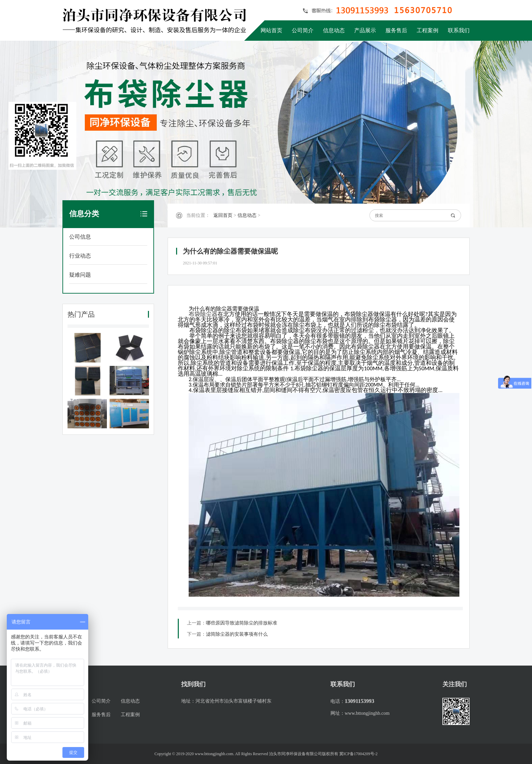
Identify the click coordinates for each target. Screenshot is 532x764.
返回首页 (223, 215)
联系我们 (459, 30)
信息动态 (334, 30)
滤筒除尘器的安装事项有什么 (237, 634)
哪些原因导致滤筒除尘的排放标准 (242, 623)
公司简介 (303, 30)
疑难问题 (80, 275)
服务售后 (396, 30)
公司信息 (80, 237)
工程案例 (427, 30)
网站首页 (271, 30)
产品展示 (365, 30)
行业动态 (80, 256)
